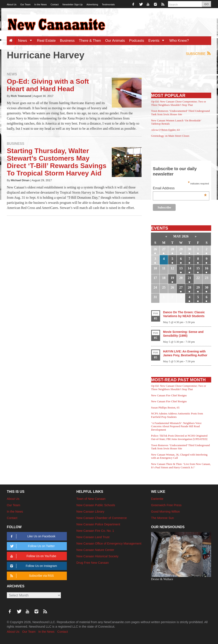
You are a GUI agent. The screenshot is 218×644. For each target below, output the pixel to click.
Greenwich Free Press (166, 505)
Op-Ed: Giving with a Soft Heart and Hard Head (48, 85)
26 (155, 249)
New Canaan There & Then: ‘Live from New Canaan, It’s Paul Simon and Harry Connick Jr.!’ (181, 466)
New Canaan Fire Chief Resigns (169, 395)
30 (189, 249)
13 (181, 268)
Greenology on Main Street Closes (170, 136)
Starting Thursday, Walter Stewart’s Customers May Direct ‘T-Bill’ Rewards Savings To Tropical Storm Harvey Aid (57, 162)
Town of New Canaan (91, 499)
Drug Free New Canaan (93, 563)
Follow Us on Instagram (33, 566)
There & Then (90, 41)
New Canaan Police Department (98, 524)
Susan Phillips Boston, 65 (165, 408)
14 (189, 268)
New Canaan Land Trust (93, 537)
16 (207, 268)
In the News (40, 4)
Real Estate (46, 41)
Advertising (92, 4)
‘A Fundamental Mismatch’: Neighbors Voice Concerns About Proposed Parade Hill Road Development (176, 426)
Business (67, 41)
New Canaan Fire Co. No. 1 (95, 531)
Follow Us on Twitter (32, 546)
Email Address (180, 189)
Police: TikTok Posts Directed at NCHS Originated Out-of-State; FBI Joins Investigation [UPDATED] (179, 437)
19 (172, 278)
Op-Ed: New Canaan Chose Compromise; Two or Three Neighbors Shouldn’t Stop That (179, 103)
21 (189, 278)
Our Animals (115, 41)
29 (181, 249)
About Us (12, 4)
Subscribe (199, 54)
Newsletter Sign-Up (72, 4)
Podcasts (137, 41)
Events (158, 41)
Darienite (157, 499)
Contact (54, 4)
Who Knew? (179, 41)
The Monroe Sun (163, 518)
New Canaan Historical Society (98, 556)
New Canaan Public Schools (96, 505)
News (26, 41)
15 (198, 268)
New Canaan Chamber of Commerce (102, 518)
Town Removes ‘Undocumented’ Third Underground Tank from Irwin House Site (181, 113)
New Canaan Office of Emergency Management (109, 543)
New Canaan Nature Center (95, 550)
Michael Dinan (20, 180)
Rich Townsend (21, 96)
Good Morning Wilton (166, 512)
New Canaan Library (90, 512)
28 (172, 249)
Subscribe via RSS (31, 576)
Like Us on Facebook (32, 536)
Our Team (25, 4)
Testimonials (108, 4)
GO (207, 4)
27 (164, 249)
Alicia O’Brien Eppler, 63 (166, 130)
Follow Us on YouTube (32, 556)
